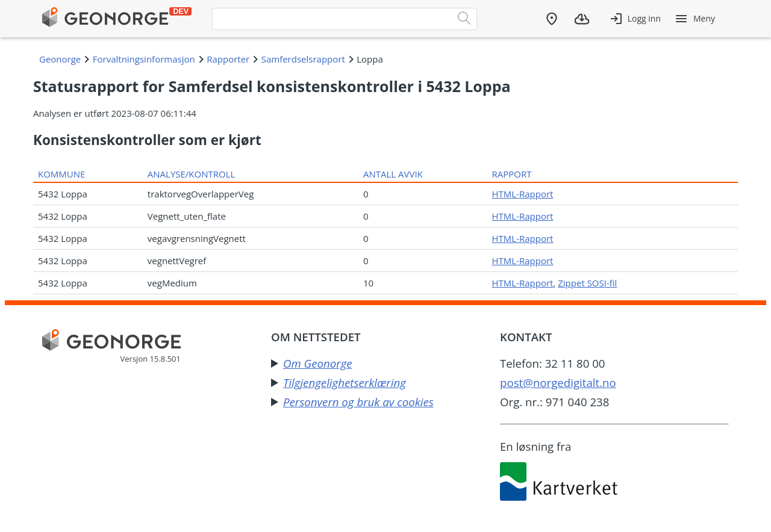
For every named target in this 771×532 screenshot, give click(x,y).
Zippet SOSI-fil (587, 283)
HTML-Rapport (523, 194)
